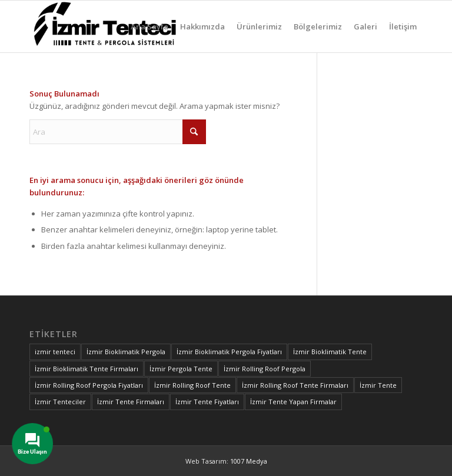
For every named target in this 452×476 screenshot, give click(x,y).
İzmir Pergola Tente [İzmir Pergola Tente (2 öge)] (181, 369)
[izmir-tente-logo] (107, 26)
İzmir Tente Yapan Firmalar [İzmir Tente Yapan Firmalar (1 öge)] (293, 402)
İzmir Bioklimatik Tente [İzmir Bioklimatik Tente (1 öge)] (330, 352)
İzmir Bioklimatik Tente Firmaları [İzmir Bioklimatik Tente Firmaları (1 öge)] (87, 369)
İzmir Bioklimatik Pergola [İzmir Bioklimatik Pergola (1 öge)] (126, 352)
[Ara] (118, 132)
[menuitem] (149, 26)
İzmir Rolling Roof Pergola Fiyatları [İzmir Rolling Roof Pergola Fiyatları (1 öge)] (89, 385)
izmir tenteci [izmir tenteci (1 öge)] (55, 352)
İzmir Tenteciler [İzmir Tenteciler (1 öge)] (60, 402)
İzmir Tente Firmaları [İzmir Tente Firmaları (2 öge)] (131, 402)
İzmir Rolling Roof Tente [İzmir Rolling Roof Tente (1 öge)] (192, 385)
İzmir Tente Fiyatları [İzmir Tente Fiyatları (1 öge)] (207, 402)
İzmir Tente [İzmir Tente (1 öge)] (378, 385)
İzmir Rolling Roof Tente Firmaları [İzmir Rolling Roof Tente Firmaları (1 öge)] (295, 385)
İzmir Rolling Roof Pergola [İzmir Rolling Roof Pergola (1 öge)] (265, 369)
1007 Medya (249, 461)
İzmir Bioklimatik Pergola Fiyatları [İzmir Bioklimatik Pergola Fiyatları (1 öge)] (229, 352)
